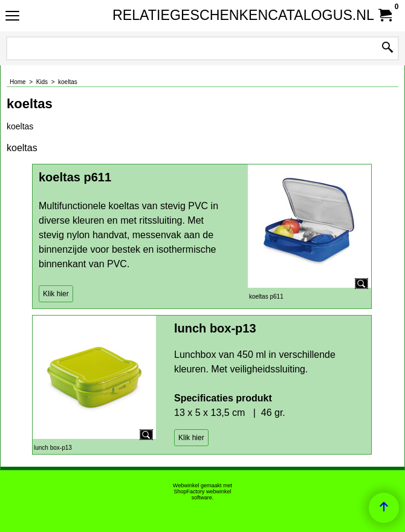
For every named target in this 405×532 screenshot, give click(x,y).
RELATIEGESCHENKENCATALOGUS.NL (200, 15)
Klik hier (56, 294)
